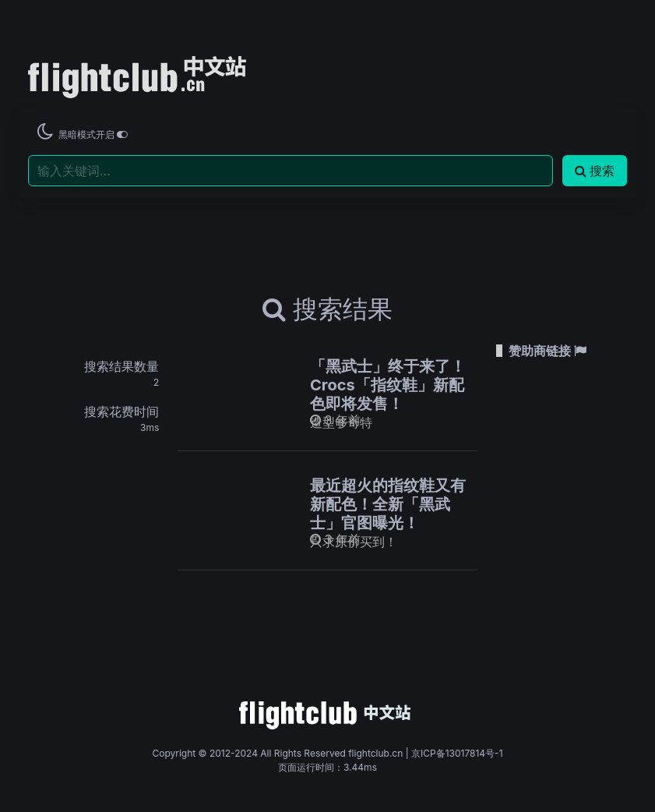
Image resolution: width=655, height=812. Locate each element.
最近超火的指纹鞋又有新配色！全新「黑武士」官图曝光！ (388, 504)
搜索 (595, 171)
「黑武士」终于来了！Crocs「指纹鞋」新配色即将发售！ (388, 385)
